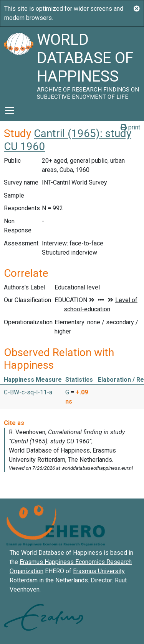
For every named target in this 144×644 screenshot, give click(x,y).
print (130, 127)
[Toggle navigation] (10, 111)
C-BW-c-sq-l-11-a (28, 392)
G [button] (68, 392)
